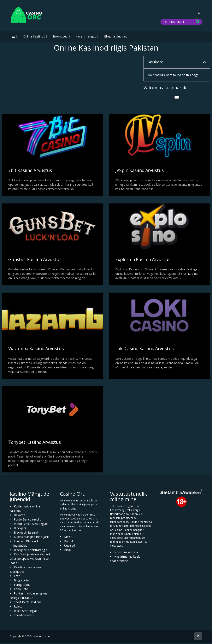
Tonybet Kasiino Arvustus (35, 443)
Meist (68, 538)
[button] (204, 63)
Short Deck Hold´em (27, 603)
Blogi (68, 551)
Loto (17, 577)
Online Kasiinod (34, 38)
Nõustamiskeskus (126, 553)
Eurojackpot (22, 586)
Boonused (60, 38)
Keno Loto (21, 590)
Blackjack (20, 529)
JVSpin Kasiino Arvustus (140, 172)
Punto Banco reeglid (28, 520)
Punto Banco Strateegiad (31, 525)
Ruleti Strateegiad (26, 612)
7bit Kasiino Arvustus (30, 172)
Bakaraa (19, 516)
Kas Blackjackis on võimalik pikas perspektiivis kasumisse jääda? (30, 560)
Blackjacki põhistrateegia (31, 551)
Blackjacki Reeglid (26, 533)
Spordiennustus (24, 616)
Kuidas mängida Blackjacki (32, 538)
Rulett (18, 607)
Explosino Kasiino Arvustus (143, 261)
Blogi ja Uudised (116, 38)
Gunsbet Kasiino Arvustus (35, 261)
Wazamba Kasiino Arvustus (36, 350)
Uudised (70, 547)
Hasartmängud (86, 38)
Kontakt (69, 542)
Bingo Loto (21, 581)
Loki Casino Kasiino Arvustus (145, 350)
